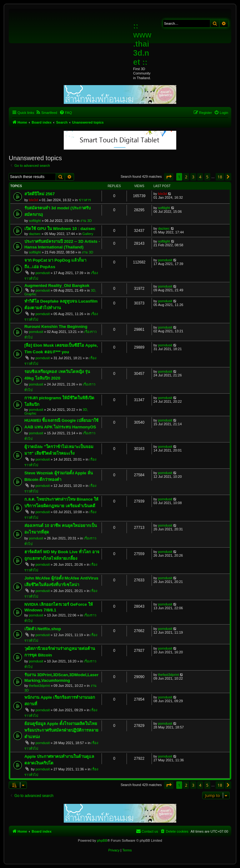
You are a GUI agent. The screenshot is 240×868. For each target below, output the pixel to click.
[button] (169, 177)
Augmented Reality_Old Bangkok (57, 286)
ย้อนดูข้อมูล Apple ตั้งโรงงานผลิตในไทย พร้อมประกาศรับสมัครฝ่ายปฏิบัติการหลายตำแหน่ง (61, 730)
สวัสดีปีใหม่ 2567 (40, 194)
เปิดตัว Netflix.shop (43, 629)
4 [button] (200, 177)
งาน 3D (86, 221)
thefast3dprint (40, 686)
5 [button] (207, 177)
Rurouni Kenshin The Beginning (56, 327)
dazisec (35, 234)
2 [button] (186, 177)
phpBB (102, 840)
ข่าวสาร (85, 200)
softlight (35, 221)
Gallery (88, 234)
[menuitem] (46, 113)
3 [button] (193, 177)
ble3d (34, 200)
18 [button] (220, 177)
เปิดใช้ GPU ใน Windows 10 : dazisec (60, 229)
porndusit (43, 273)
